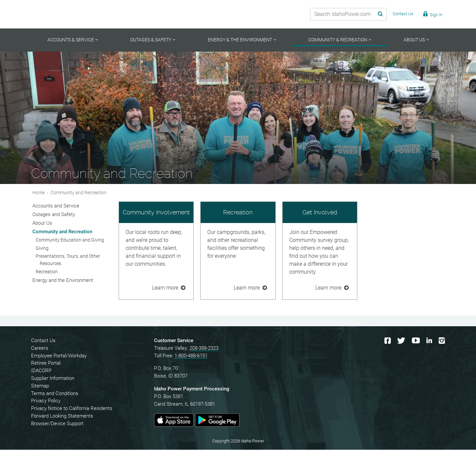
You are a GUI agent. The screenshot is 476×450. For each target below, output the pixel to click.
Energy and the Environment (63, 281)
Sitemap (40, 386)
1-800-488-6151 (191, 356)
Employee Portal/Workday (59, 356)
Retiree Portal (46, 364)
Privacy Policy (46, 401)
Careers (40, 348)
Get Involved (320, 213)
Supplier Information (53, 379)
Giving (42, 249)
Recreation (238, 213)
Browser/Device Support (57, 424)
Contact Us (43, 341)
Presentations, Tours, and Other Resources (68, 261)
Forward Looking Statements (62, 417)
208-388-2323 (204, 348)
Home (39, 193)
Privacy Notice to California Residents (72, 409)
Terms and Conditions (55, 394)
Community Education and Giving (70, 240)
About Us (42, 223)
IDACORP (41, 371)
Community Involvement (156, 213)
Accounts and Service (56, 206)
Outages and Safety (54, 215)
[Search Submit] (372, 14)
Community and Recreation (62, 232)
